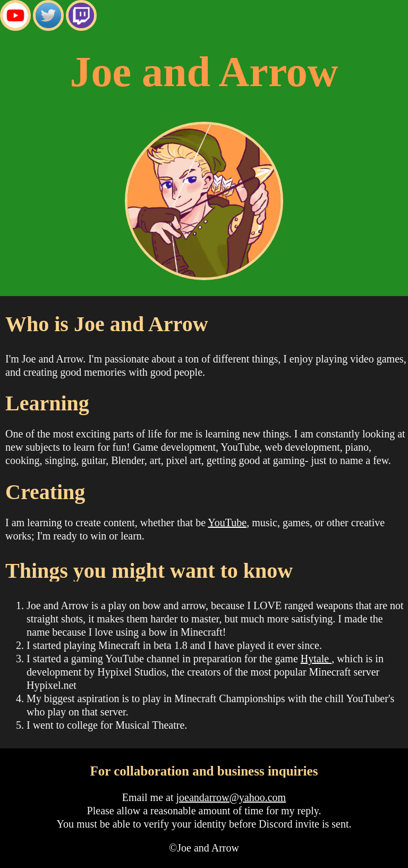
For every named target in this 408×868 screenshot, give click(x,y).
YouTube (227, 523)
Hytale (316, 659)
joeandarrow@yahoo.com (231, 797)
